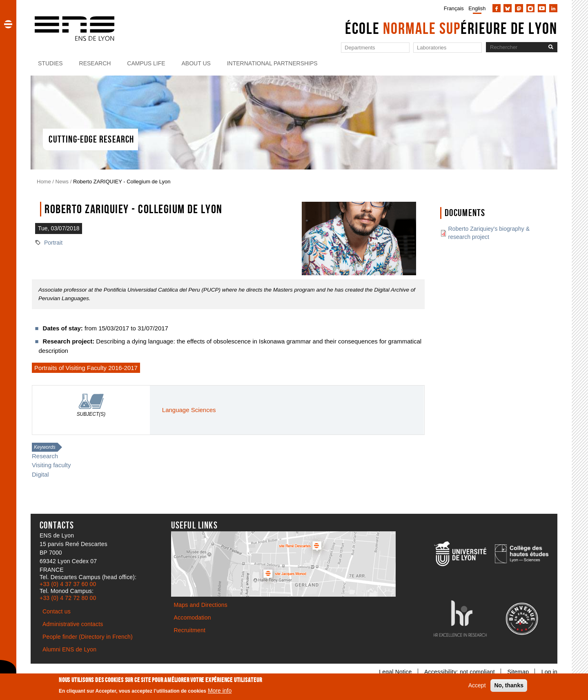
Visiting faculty (51, 465)
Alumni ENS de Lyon (69, 649)
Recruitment (190, 630)
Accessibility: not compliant (460, 672)
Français (454, 8)
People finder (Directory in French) (88, 637)
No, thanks (509, 685)
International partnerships (272, 63)
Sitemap (518, 672)
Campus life (146, 63)
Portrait (53, 243)
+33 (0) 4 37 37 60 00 (68, 584)
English (477, 8)
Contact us (57, 611)
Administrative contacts (73, 624)
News (62, 182)
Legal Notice (395, 672)
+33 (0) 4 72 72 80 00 (68, 598)
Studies (50, 63)
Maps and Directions (201, 605)
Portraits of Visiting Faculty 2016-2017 (86, 368)
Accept (477, 685)
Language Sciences (189, 410)
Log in (549, 672)
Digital (40, 474)
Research (95, 63)
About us (196, 63)
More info (220, 691)
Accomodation (193, 618)
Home (44, 182)
